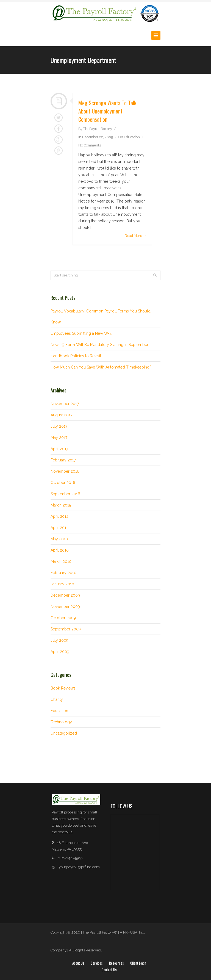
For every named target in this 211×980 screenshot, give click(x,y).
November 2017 (65, 404)
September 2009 (66, 629)
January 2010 (62, 584)
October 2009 (63, 618)
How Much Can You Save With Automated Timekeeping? (101, 367)
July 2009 (59, 640)
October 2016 (63, 483)
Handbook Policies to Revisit (76, 356)
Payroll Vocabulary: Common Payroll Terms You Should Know (101, 317)
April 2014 (59, 516)
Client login (138, 963)
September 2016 (65, 494)
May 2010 (59, 539)
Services (97, 963)
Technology (61, 722)
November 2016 (65, 471)
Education (132, 137)
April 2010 (60, 550)
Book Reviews (63, 688)
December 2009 (65, 595)
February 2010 (63, 573)
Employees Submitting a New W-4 (81, 333)
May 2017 (59, 438)
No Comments (90, 145)
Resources (116, 963)
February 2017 (63, 460)
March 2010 (61, 561)
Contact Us (109, 970)
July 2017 (59, 426)
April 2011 (59, 528)
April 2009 (60, 652)
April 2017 (59, 449)
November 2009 (65, 607)
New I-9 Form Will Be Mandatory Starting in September (99, 345)
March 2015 (61, 505)
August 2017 (61, 415)
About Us (78, 963)
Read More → (136, 236)
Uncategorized (64, 733)
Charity (57, 699)
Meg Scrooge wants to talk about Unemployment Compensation (107, 111)
